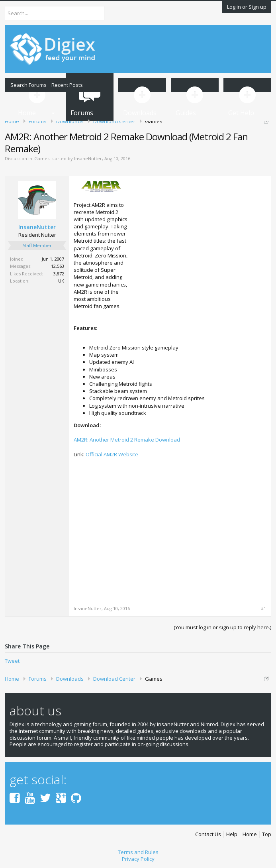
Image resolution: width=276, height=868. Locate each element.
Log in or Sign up (247, 7)
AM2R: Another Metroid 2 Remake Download (127, 440)
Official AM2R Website (112, 454)
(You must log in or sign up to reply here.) (222, 627)
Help (232, 834)
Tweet (12, 661)
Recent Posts (67, 85)
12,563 (58, 266)
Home (250, 834)
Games (42, 158)
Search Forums (28, 85)
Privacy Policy (138, 859)
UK (61, 281)
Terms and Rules (138, 852)
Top (267, 834)
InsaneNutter (88, 158)
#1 (263, 609)
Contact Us (208, 834)
